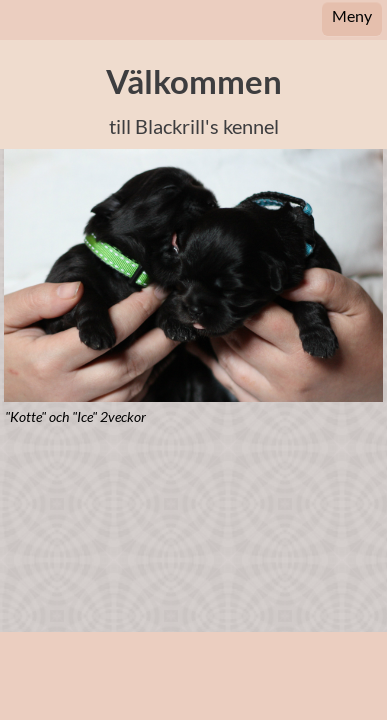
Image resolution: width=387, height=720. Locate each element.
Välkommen (194, 81)
